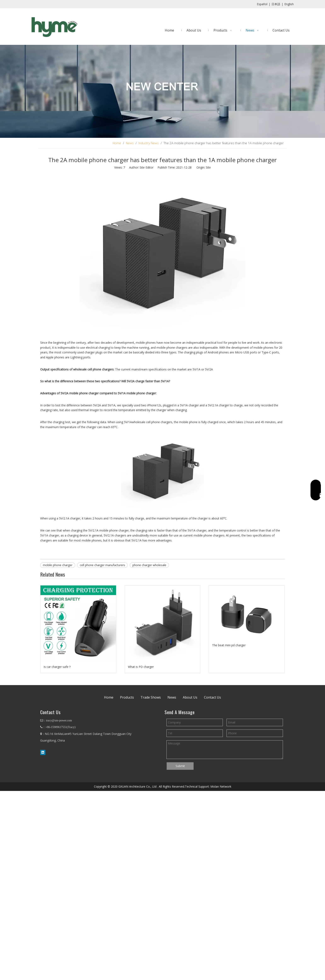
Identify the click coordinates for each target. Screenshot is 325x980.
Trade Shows (151, 697)
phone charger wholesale (149, 565)
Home (109, 697)
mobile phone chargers (172, 348)
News (172, 697)
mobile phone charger (58, 565)
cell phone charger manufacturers (102, 565)
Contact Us (212, 697)
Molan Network (221, 786)
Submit (180, 766)
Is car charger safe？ (57, 667)
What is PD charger (141, 667)
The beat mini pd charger (229, 645)
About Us (190, 697)
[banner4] (162, 91)
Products (127, 697)
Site (208, 167)
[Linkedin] (43, 753)
